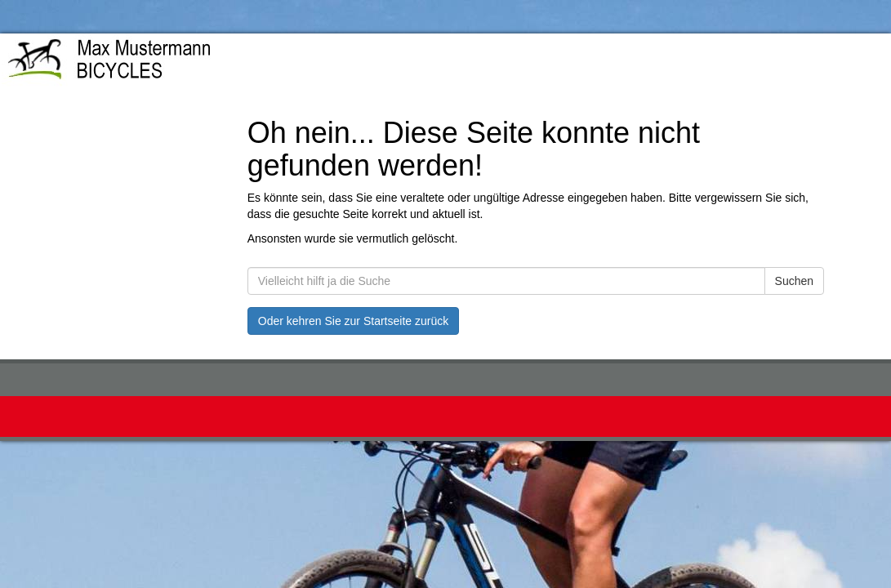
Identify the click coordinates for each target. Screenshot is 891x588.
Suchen (794, 281)
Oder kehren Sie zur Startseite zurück (353, 321)
